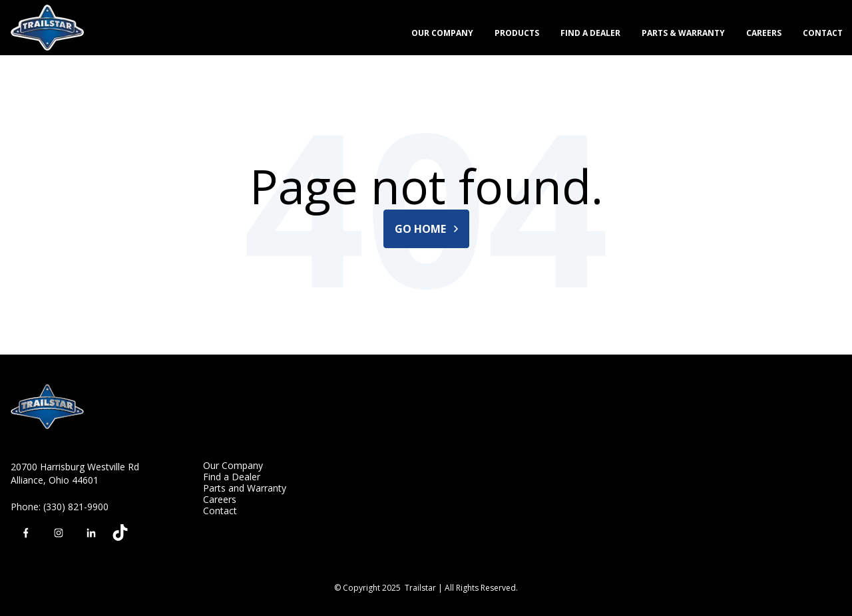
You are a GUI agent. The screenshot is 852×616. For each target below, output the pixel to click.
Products (517, 33)
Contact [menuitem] (220, 511)
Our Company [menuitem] (233, 465)
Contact (823, 33)
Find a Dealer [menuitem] (232, 477)
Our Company (442, 33)
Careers (764, 33)
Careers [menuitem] (220, 499)
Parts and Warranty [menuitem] (245, 488)
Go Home (426, 229)
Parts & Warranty (683, 33)
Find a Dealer (590, 33)
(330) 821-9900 (76, 507)
